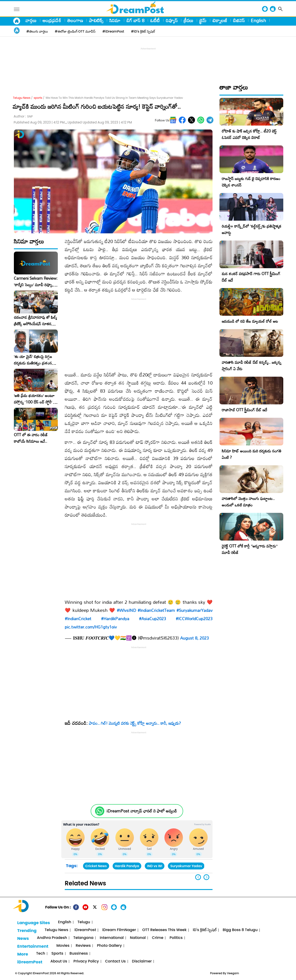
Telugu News (22, 98)
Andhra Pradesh (52, 938)
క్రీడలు (188, 20)
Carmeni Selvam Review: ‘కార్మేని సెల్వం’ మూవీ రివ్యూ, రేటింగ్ (36, 282)
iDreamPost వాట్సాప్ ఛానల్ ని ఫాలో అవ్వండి (142, 811)
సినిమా (115, 20)
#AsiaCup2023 (153, 619)
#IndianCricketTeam (156, 610)
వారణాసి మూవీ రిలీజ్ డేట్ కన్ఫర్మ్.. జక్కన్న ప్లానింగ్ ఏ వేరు (251, 365)
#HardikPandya (115, 619)
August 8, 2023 (194, 638)
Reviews (83, 946)
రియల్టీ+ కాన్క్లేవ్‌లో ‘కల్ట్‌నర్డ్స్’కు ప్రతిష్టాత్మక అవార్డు (252, 229)
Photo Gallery (109, 946)
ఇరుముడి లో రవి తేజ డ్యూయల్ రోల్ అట (250, 321)
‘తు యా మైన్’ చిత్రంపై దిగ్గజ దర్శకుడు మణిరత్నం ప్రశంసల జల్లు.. (34, 360)
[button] (206, 877)
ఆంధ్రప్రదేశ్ (52, 20)
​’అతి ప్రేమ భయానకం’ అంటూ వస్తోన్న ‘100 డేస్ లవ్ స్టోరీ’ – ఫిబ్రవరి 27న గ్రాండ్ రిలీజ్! (35, 399)
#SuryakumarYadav (194, 610)
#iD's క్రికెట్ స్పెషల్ (143, 31)
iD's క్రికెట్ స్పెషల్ (205, 930)
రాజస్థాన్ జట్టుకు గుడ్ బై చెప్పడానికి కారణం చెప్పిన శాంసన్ (251, 182)
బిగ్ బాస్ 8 (135, 20)
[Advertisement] (148, 61)
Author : (23, 116)
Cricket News (96, 866)
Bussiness (79, 954)
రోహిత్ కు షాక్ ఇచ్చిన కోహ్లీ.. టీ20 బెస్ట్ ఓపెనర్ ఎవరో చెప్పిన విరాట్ (249, 134)
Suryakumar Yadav (186, 866)
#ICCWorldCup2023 (194, 619)
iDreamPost (85, 930)
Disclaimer (142, 961)
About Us (59, 961)
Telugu (84, 922)
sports (38, 98)
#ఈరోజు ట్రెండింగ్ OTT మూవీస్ (75, 31)
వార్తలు (31, 20)
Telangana (83, 938)
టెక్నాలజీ (220, 20)
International (112, 938)
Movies (63, 946)
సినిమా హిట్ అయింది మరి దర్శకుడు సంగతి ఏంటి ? (252, 454)
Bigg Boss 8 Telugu (240, 930)
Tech (41, 954)
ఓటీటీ (155, 20)
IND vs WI (155, 866)
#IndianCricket (78, 619)
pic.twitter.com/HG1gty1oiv (91, 627)
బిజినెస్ (239, 20)
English (258, 20)
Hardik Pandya (127, 866)
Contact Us (116, 961)
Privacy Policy (86, 961)
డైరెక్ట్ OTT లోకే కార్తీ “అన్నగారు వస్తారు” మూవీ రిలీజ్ (250, 549)
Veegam (233, 973)
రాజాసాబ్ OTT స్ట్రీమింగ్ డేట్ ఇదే (244, 410)
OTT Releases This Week (164, 930)
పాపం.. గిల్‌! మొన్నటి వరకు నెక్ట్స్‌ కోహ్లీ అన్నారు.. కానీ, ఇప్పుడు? (135, 723)
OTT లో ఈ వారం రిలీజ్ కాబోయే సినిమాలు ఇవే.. (31, 438)
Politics (176, 938)
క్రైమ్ (203, 20)
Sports (57, 954)
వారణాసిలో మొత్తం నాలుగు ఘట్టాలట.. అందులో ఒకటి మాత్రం (248, 502)
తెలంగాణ (75, 20)
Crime (158, 938)
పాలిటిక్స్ (96, 20)
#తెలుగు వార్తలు (37, 31)
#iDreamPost (113, 31)
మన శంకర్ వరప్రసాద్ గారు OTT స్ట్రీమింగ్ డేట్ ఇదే (251, 277)
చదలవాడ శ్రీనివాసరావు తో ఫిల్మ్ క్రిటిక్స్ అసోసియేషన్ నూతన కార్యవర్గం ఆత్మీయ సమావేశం (35, 321)
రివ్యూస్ (172, 20)
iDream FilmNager (119, 930)
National (138, 938)
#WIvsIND (126, 610)
